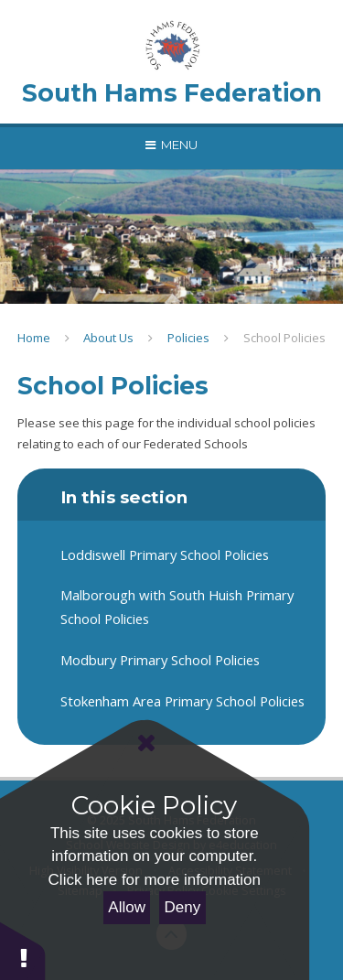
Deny (183, 907)
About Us (108, 338)
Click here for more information (155, 880)
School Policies (284, 338)
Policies (188, 338)
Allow (127, 907)
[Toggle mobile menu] (171, 145)
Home (34, 338)
